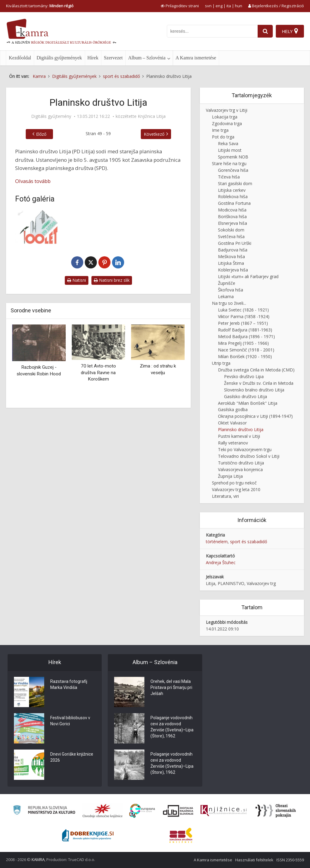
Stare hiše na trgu (229, 163)
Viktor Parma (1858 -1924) (244, 316)
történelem (217, 542)
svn (208, 6)
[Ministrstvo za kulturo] (44, 811)
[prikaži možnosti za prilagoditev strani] (180, 6)
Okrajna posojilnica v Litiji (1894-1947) (255, 416)
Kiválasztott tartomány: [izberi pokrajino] (40, 6)
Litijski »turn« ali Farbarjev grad (248, 276)
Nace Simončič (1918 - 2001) (246, 350)
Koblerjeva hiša (233, 270)
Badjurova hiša (233, 250)
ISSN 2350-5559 (290, 860)
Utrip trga (221, 363)
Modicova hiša (232, 210)
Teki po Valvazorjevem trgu (245, 449)
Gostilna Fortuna (234, 203)
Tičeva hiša (229, 177)
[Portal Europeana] (142, 811)
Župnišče (227, 283)
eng (219, 6)
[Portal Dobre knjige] (88, 835)
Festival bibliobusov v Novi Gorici (70, 721)
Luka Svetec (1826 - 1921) (243, 310)
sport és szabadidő (249, 542)
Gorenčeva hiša (233, 170)
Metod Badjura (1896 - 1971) (246, 336)
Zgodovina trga (227, 123)
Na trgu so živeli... (229, 303)
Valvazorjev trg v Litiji (227, 110)
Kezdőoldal (20, 58)
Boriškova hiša (232, 216)
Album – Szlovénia (147, 58)
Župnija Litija (230, 476)
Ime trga (220, 130)
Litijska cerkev (232, 190)
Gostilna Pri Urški (235, 243)
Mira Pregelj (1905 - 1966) (243, 343)
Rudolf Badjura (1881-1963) (245, 330)
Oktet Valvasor (232, 423)
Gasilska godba (233, 409)
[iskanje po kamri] (212, 31)
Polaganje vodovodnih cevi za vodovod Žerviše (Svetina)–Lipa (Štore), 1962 (172, 727)
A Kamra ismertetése (196, 58)
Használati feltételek (254, 860)
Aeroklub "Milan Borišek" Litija (248, 403)
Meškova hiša (231, 256)
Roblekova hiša (233, 196)
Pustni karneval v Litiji (239, 436)
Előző (41, 134)
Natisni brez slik (112, 280)
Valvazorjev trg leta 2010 (236, 489)
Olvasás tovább (33, 181)
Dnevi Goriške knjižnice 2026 (72, 757)
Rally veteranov (233, 443)
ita (229, 6)
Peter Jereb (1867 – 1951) (243, 323)
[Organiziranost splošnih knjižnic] (103, 811)
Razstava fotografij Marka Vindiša (69, 684)
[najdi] (265, 31)
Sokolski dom (231, 230)
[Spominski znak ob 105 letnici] (41, 227)
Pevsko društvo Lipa (244, 376)
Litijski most (230, 150)
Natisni (77, 280)
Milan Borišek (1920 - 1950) (245, 356)
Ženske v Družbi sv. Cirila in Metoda (259, 383)
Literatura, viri (225, 496)
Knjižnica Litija (152, 116)
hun (239, 6)
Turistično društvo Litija (241, 463)
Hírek (93, 58)
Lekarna (226, 296)
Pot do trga (223, 137)
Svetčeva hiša (231, 236)
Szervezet (113, 58)
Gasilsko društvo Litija (246, 396)
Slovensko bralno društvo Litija (254, 390)
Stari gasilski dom (235, 183)
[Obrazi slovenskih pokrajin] (276, 811)
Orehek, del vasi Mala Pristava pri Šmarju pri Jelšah (171, 687)
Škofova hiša (231, 290)
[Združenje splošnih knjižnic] (181, 835)
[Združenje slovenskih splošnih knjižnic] (224, 811)
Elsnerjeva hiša (232, 223)
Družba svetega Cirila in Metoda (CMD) (256, 370)
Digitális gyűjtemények (59, 58)
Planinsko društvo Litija (241, 429)
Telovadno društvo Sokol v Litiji (249, 456)
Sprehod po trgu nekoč (234, 483)
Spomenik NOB (233, 157)
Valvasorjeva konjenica (240, 469)
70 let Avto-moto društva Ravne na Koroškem (98, 372)
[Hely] (290, 31)
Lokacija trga (225, 117)
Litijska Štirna (231, 263)
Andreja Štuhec (221, 562)
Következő (154, 134)
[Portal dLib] (178, 811)
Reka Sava (228, 143)
